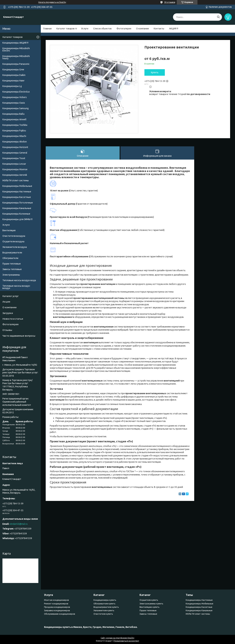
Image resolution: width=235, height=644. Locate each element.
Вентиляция (9, 230)
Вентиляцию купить (149, 607)
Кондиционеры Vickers (15, 97)
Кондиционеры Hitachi (14, 136)
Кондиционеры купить (105, 600)
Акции (6, 302)
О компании (142, 29)
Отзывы (7, 330)
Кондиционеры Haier (13, 81)
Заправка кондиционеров (57, 610)
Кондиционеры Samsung (16, 108)
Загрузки (8, 313)
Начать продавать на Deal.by (52, 2)
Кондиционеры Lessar (14, 164)
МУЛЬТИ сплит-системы (16, 180)
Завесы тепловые (12, 269)
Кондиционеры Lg (12, 86)
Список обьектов (102, 29)
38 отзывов (170, 2)
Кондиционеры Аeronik (15, 175)
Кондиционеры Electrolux (16, 92)
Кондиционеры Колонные (16, 214)
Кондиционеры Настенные (17, 192)
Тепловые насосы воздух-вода (19, 280)
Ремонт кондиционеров (56, 604)
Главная (47, 29)
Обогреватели (10, 258)
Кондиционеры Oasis (14, 103)
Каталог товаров (66, 29)
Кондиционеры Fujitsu (14, 131)
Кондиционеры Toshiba (15, 125)
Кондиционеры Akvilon (15, 142)
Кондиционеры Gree (13, 70)
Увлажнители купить (104, 610)
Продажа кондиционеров (57, 607)
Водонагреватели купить (106, 607)
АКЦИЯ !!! (174, 29)
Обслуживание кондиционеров (60, 614)
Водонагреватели (12, 253)
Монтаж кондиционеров (56, 600)
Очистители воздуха (14, 236)
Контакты (159, 29)
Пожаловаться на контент (127, 641)
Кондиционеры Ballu (13, 114)
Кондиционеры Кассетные (17, 197)
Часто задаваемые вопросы (19, 336)
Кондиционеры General (15, 153)
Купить (155, 72)
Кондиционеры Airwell (14, 119)
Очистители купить (103, 614)
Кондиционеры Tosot (14, 158)
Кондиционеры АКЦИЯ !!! (15, 43)
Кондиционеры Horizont (15, 147)
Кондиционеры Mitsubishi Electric (16, 49)
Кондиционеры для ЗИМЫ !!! (17, 219)
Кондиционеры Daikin (14, 75)
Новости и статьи (13, 319)
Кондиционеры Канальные (17, 208)
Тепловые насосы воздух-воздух (16, 287)
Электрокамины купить (151, 604)
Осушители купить (149, 600)
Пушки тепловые (12, 264)
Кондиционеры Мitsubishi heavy (16, 57)
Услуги (85, 29)
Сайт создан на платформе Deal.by (117, 638)
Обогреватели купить (104, 604)
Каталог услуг (11, 296)
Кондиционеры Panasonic (16, 64)
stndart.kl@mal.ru (19, 524)
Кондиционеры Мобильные (17, 186)
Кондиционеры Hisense (15, 169)
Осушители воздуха (13, 241)
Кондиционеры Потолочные (18, 203)
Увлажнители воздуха (15, 247)
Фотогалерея (124, 29)
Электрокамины (11, 275)
